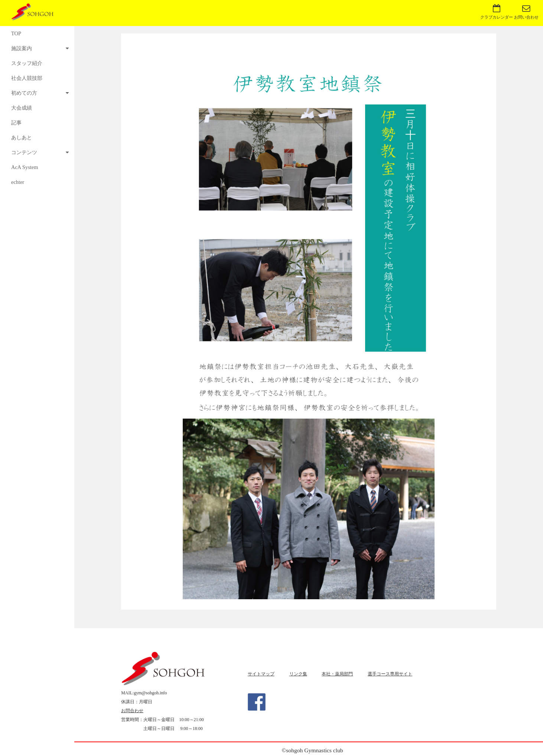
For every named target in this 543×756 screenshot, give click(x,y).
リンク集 (298, 674)
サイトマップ (261, 674)
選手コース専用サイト (390, 674)
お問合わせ (132, 711)
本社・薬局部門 (337, 674)
